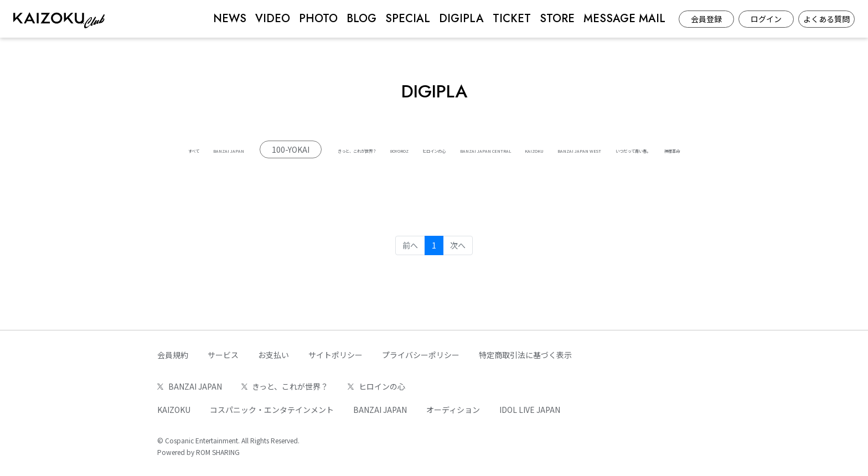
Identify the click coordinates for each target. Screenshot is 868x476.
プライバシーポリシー (421, 355)
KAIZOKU (308, 172)
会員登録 (706, 19)
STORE (557, 19)
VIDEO (273, 19)
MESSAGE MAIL (624, 19)
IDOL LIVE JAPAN (530, 410)
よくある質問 (826, 19)
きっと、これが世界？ (412, 149)
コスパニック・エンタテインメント (272, 410)
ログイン (766, 19)
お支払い (273, 355)
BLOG (361, 19)
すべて (180, 149)
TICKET (512, 19)
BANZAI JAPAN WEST (388, 172)
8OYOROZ (493, 149)
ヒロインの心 (559, 149)
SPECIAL (408, 19)
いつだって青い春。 (486, 172)
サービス (223, 355)
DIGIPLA (461, 19)
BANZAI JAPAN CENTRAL (653, 149)
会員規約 (173, 355)
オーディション (453, 410)
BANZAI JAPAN (243, 149)
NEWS (230, 19)
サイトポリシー (335, 355)
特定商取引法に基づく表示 (525, 355)
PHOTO (318, 19)
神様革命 (561, 172)
